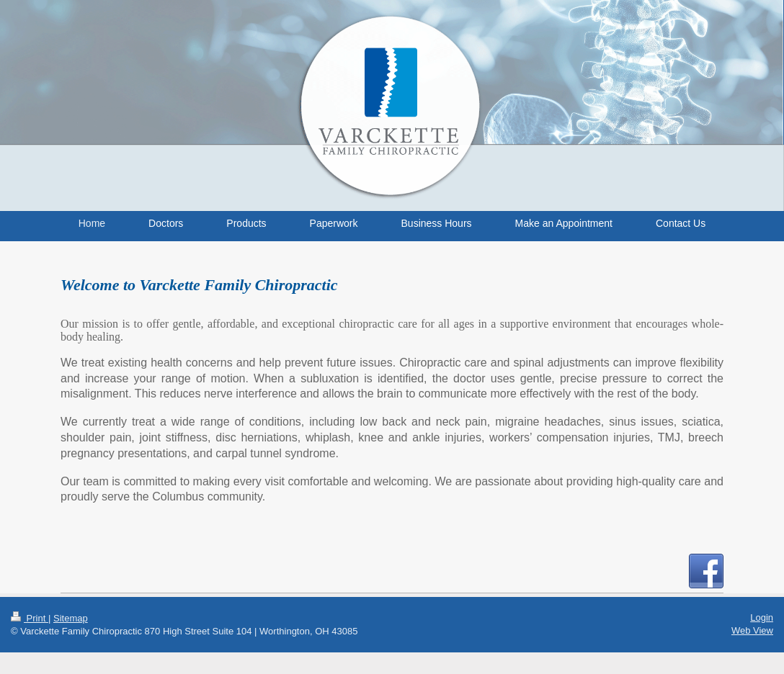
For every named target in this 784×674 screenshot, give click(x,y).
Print (30, 618)
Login (762, 617)
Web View (752, 630)
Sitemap (71, 618)
